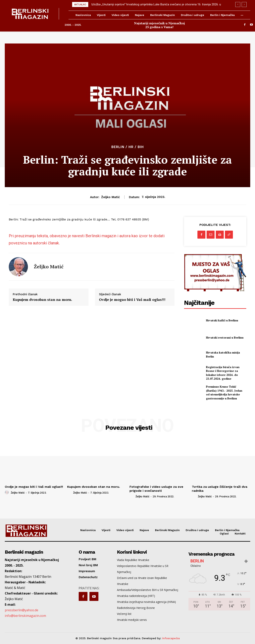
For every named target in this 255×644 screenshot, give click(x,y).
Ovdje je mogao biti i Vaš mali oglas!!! (132, 300)
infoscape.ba (171, 638)
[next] (244, 4)
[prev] (238, 4)
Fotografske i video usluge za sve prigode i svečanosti (156, 489)
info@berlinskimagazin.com (25, 616)
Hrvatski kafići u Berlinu (222, 320)
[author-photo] (7, 493)
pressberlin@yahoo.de (22, 610)
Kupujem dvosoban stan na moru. (42, 300)
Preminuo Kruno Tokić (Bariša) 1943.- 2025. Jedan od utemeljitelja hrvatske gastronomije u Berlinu (224, 392)
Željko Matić (110, 197)
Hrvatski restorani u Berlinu (225, 337)
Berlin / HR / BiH (128, 147)
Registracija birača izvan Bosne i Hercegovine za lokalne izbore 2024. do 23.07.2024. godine (223, 373)
